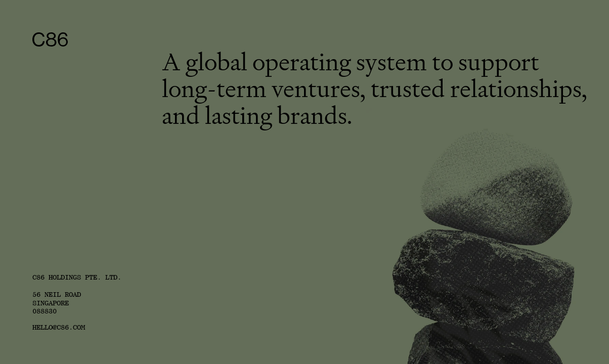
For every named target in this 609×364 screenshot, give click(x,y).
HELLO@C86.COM (59, 327)
